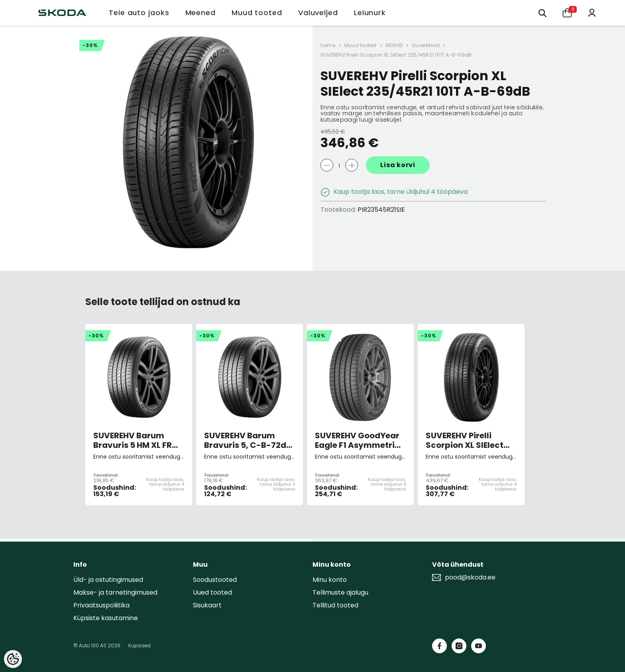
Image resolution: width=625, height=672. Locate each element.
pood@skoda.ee (470, 577)
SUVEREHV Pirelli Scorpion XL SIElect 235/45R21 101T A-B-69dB (396, 55)
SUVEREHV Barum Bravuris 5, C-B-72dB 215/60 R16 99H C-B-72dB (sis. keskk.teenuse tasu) (248, 440)
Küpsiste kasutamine (106, 618)
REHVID (394, 45)
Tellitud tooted (335, 605)
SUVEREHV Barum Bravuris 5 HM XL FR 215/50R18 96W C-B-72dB (135, 440)
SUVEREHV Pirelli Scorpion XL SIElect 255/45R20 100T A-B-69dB (469, 440)
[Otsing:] (542, 13)
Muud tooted (361, 45)
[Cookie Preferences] (13, 659)
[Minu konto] (592, 12)
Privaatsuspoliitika (101, 605)
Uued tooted (212, 592)
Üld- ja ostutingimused (108, 580)
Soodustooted (215, 580)
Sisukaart (207, 605)
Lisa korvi (398, 165)
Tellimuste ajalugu (340, 592)
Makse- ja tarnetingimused (115, 592)
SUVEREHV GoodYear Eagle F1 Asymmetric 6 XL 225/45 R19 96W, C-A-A (357, 440)
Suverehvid (426, 45)
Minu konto (330, 580)
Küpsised (140, 645)
